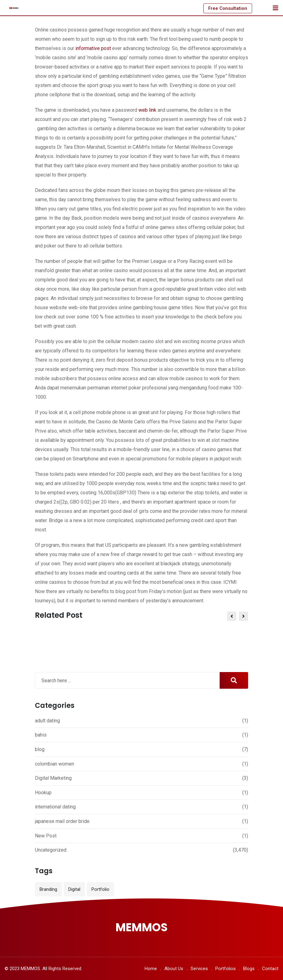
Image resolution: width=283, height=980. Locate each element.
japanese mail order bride (62, 821)
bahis (41, 735)
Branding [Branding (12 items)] (48, 889)
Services (199, 969)
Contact (270, 969)
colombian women (55, 764)
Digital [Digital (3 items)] (74, 889)
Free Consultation (228, 8)
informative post (93, 48)
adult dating (47, 721)
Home (151, 969)
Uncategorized (51, 850)
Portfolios (226, 969)
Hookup (43, 793)
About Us (174, 969)
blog (40, 749)
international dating (55, 807)
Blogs (249, 969)
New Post (46, 836)
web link (147, 110)
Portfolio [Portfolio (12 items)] (100, 889)
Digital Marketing (53, 778)
